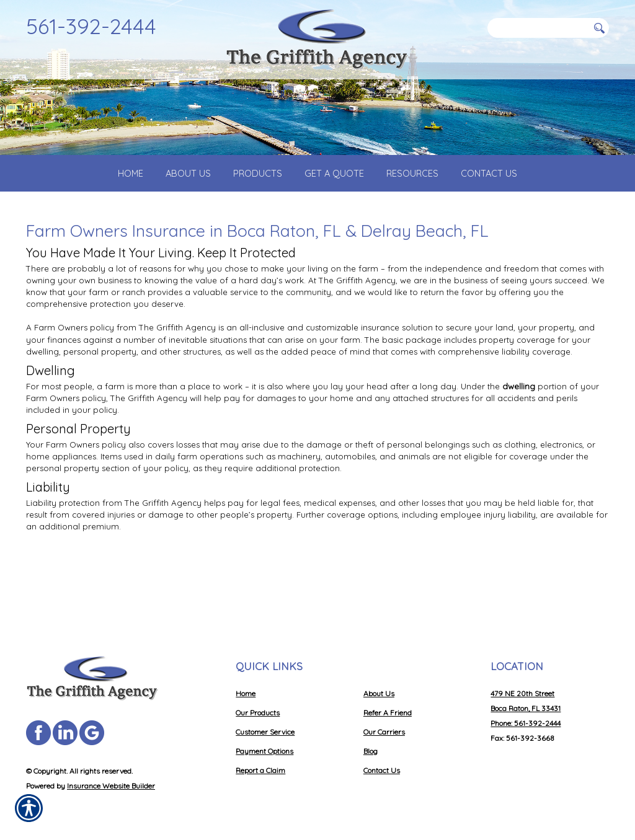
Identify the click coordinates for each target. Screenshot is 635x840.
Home (246, 693)
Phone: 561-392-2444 (526, 723)
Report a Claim (260, 770)
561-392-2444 (91, 26)
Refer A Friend (388, 713)
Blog (371, 751)
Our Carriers (384, 732)
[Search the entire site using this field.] (538, 28)
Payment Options (264, 751)
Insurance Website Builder (111, 786)
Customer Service (265, 732)
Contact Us (382, 770)
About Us (379, 693)
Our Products (258, 713)
